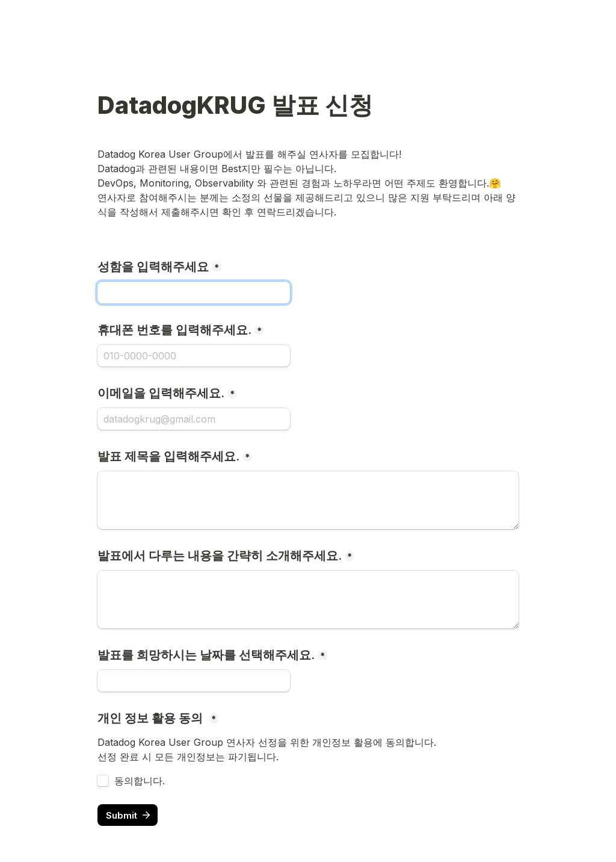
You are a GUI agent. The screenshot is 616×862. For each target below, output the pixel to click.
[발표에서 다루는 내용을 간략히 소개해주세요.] (308, 600)
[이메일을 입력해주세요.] (194, 419)
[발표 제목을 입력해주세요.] (308, 500)
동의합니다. (140, 781)
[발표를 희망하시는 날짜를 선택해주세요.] (194, 681)
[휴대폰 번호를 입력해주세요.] (194, 356)
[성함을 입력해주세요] (194, 293)
